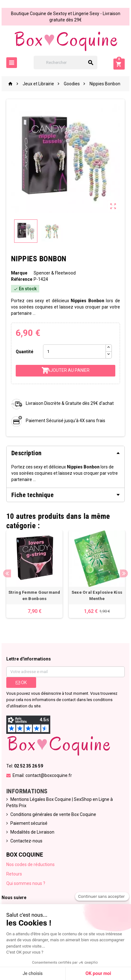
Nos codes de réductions (30, 864)
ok (21, 683)
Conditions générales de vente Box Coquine (53, 814)
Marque (19, 273)
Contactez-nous (26, 841)
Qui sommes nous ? (26, 883)
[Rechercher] (66, 62)
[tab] (65, 453)
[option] (34, 574)
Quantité (25, 352)
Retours (14, 874)
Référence (22, 279)
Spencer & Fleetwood (55, 273)
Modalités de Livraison (32, 832)
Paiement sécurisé (29, 823)
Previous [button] (7, 573)
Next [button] (124, 573)
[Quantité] (74, 351)
